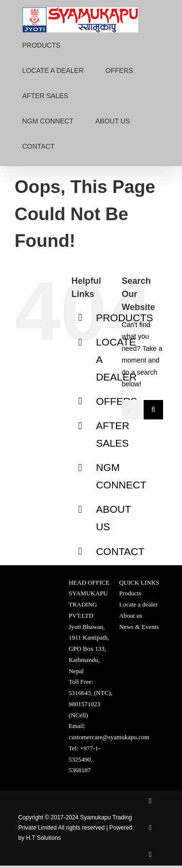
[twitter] (150, 828)
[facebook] (150, 801)
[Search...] (133, 410)
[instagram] (150, 855)
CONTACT (120, 551)
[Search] (153, 410)
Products (130, 593)
